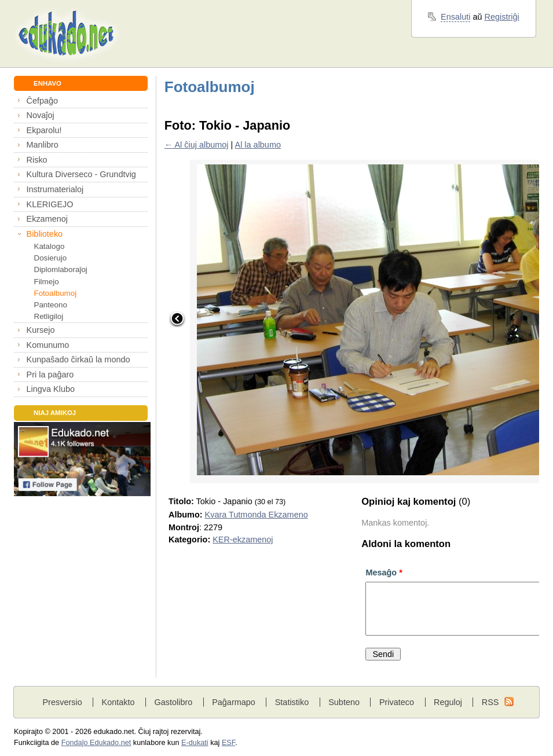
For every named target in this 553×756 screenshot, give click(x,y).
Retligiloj (48, 316)
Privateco (397, 702)
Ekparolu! (44, 130)
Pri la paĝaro (50, 375)
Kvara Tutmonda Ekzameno (257, 515)
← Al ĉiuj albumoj (197, 145)
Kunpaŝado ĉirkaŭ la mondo (78, 359)
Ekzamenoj (47, 219)
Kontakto (118, 702)
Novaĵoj (41, 115)
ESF (228, 743)
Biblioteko (45, 234)
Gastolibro (173, 702)
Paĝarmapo (234, 702)
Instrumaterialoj (55, 189)
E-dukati (195, 743)
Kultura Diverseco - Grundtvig (81, 174)
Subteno (344, 702)
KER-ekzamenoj (243, 540)
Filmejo (46, 282)
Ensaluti (455, 17)
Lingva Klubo (51, 389)
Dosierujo (50, 258)
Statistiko (292, 702)
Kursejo (41, 330)
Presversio (62, 702)
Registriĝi (502, 17)
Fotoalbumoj (55, 293)
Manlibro (43, 145)
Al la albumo (258, 145)
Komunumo (48, 345)
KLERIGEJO (50, 204)
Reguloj (448, 702)
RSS (490, 702)
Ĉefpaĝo (43, 101)
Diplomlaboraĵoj (60, 269)
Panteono (50, 305)
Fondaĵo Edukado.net (96, 743)
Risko (37, 160)
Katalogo (49, 246)
